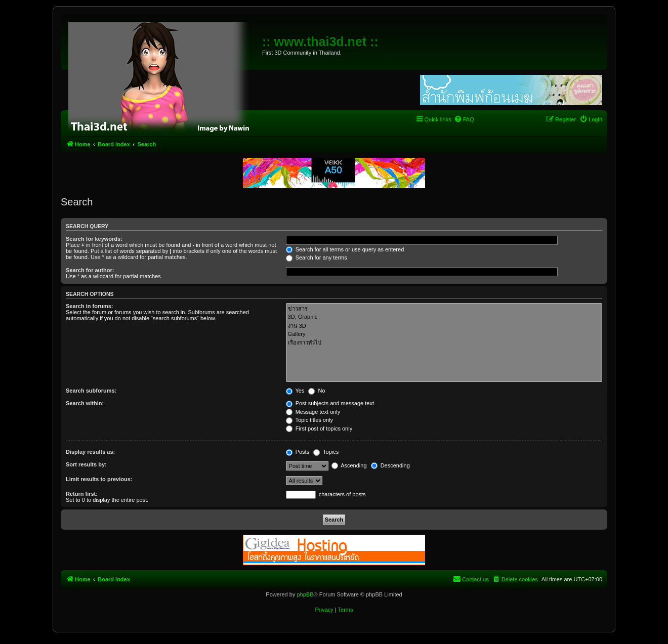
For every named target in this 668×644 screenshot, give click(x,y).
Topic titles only (309, 420)
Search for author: (90, 270)
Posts (298, 452)
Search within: (85, 403)
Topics (326, 452)
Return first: (82, 494)
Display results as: (90, 452)
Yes (295, 391)
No (317, 391)
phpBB (305, 594)
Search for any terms (317, 257)
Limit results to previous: (99, 479)
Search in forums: (90, 306)
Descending (390, 465)
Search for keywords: (94, 239)
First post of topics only (319, 428)
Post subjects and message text (330, 403)
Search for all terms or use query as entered (345, 249)
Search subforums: (91, 391)
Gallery (444, 334)
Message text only (313, 412)
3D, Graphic (444, 317)
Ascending (349, 465)
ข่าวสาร (444, 309)
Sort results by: (86, 464)
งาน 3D (444, 326)
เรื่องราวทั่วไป (444, 343)
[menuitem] (464, 119)
